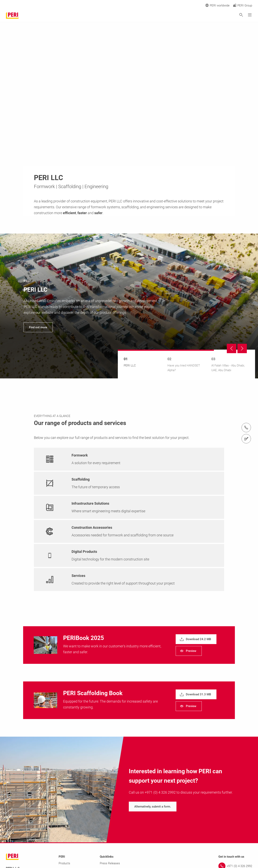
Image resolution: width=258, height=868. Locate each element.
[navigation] (129, 306)
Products (64, 863)
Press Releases (110, 863)
